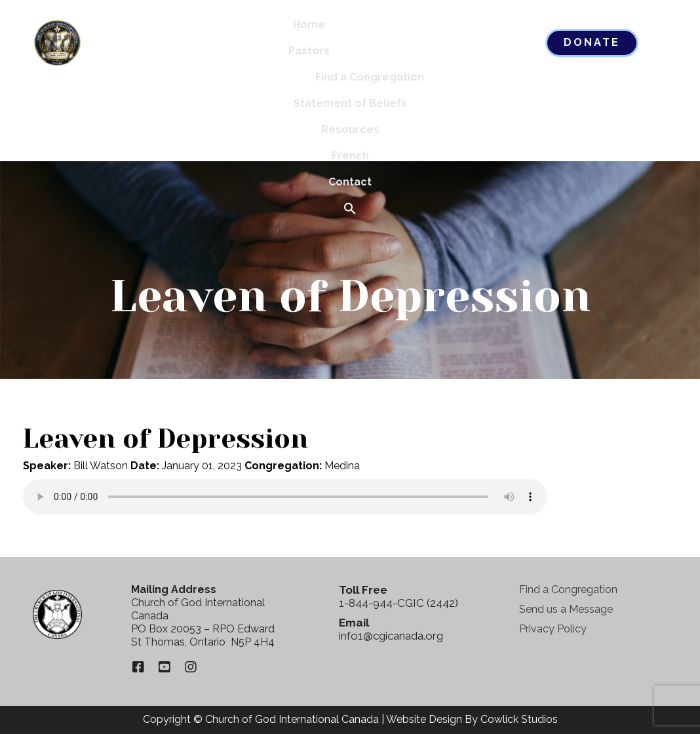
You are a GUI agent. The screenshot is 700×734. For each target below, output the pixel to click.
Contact (350, 182)
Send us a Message (566, 609)
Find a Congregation (370, 77)
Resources (350, 129)
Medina (342, 466)
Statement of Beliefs (350, 103)
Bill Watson (101, 466)
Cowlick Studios (519, 719)
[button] (350, 209)
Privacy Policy (553, 629)
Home (309, 25)
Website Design (424, 719)
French (350, 156)
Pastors (309, 51)
